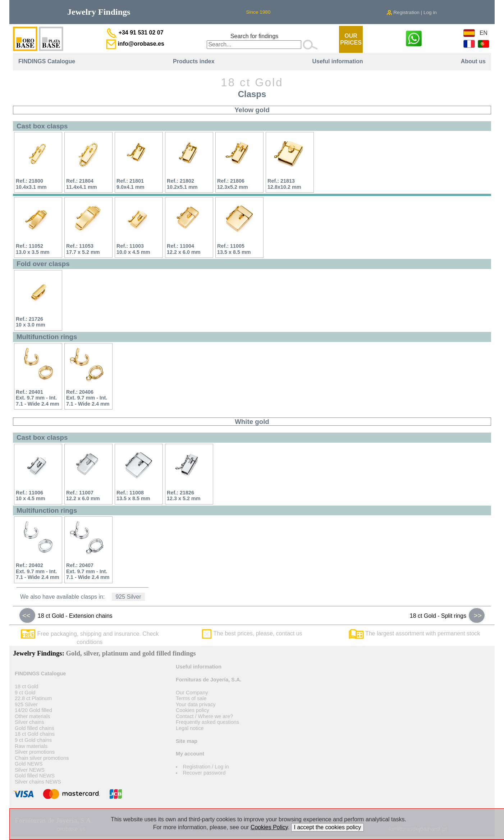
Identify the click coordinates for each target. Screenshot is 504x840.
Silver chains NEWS (38, 782)
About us (473, 61)
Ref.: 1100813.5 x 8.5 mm (133, 496)
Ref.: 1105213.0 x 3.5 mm (33, 249)
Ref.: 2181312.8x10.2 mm (284, 184)
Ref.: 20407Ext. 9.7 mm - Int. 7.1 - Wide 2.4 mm (88, 571)
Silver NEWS (30, 770)
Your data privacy (196, 704)
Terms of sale (191, 698)
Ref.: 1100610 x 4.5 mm (31, 496)
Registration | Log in (412, 12)
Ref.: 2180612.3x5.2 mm (233, 184)
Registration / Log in (206, 767)
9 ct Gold (25, 693)
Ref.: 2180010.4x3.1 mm (31, 184)
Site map (187, 741)
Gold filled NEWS (35, 776)
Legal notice (190, 728)
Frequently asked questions (207, 722)
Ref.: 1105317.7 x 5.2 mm (83, 249)
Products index (194, 61)
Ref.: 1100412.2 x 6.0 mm (184, 249)
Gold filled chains (35, 728)
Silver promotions (35, 752)
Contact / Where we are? (204, 716)
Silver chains (29, 722)
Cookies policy (193, 710)
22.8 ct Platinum (33, 698)
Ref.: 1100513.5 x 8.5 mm (234, 249)
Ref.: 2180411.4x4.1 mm (82, 184)
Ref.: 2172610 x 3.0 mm (31, 322)
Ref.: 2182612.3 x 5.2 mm (184, 496)
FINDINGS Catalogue (47, 61)
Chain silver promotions (42, 758)
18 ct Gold (27, 686)
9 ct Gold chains (33, 740)
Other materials (32, 716)
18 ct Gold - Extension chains (66, 616)
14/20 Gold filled (33, 710)
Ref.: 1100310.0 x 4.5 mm (133, 249)
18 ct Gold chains (35, 734)
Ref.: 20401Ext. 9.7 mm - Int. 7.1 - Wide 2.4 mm (38, 398)
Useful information (337, 61)
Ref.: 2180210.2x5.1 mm (182, 184)
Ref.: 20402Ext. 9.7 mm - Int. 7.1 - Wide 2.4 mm (38, 571)
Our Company (192, 693)
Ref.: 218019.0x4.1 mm (130, 184)
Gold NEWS (29, 764)
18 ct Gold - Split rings (448, 616)
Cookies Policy (269, 827)
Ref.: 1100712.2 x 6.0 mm (83, 496)
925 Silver (128, 597)
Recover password (204, 773)
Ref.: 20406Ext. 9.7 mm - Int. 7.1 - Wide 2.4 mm (88, 398)
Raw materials (31, 746)
